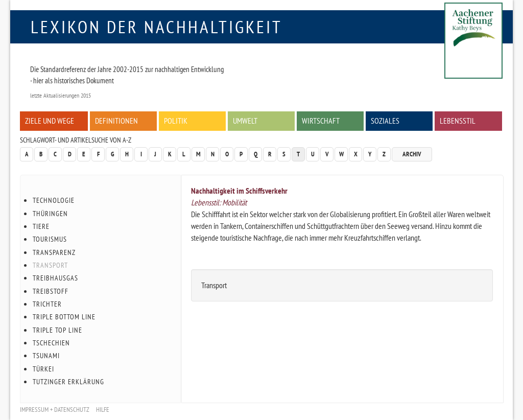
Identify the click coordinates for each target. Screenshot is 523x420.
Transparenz (54, 252)
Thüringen (50, 214)
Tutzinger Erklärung (68, 382)
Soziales (385, 121)
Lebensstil (458, 121)
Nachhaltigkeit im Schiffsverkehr (239, 191)
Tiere (41, 226)
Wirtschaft (321, 121)
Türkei (43, 369)
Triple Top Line (57, 330)
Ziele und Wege (50, 121)
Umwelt (245, 121)
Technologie (54, 200)
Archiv (412, 154)
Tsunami (46, 356)
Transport (50, 265)
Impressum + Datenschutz (55, 410)
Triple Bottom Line (64, 317)
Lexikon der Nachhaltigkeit (157, 27)
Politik (176, 121)
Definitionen (116, 121)
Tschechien (51, 343)
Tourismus (50, 239)
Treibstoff (51, 291)
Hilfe (103, 410)
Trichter (47, 304)
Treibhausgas (55, 278)
